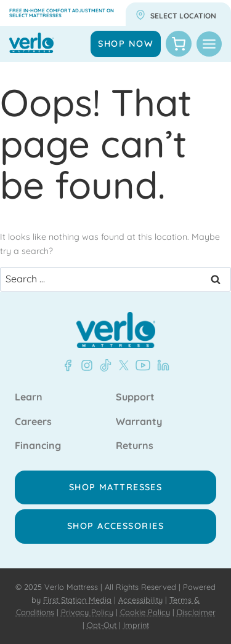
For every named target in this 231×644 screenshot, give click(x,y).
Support (135, 397)
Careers (33, 422)
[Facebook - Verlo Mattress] (68, 365)
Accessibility (140, 600)
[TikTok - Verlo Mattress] (103, 365)
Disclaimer (196, 612)
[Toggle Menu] (209, 44)
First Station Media (77, 600)
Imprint (136, 625)
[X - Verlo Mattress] (121, 365)
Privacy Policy (87, 612)
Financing (38, 446)
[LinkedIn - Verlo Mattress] (161, 365)
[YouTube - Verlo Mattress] (140, 365)
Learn (29, 397)
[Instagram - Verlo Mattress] (84, 365)
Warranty (139, 422)
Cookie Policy (145, 612)
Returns (135, 446)
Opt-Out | (104, 625)
